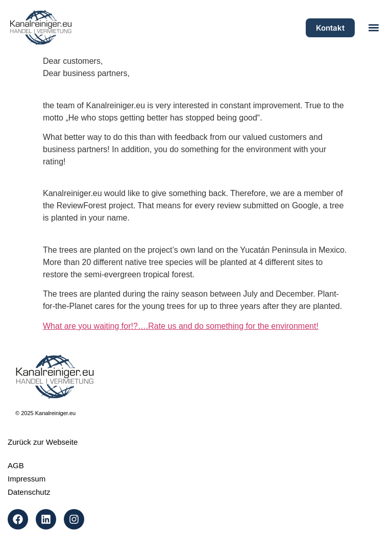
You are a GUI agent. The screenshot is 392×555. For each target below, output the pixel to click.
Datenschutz (29, 492)
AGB (16, 465)
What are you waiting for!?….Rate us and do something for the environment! (181, 326)
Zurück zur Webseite (43, 442)
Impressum (27, 479)
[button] (373, 28)
